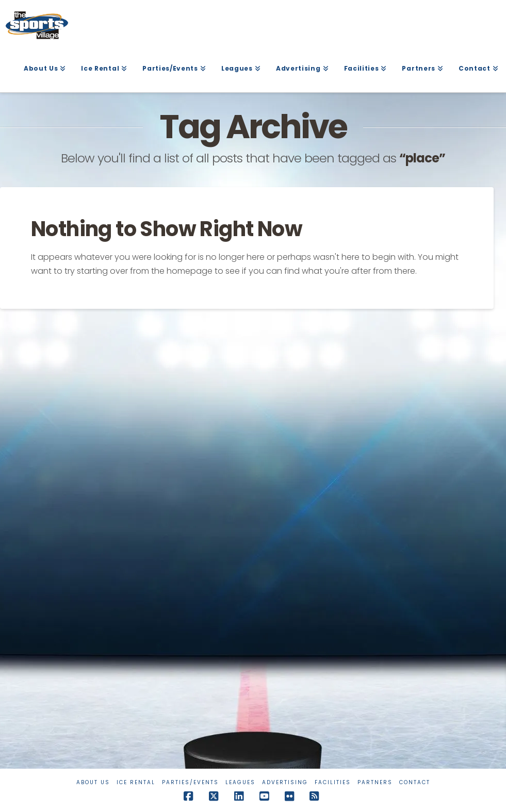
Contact (415, 782)
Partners (375, 782)
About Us (93, 782)
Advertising (285, 782)
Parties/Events (190, 782)
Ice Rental (136, 782)
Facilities (333, 782)
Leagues (240, 782)
